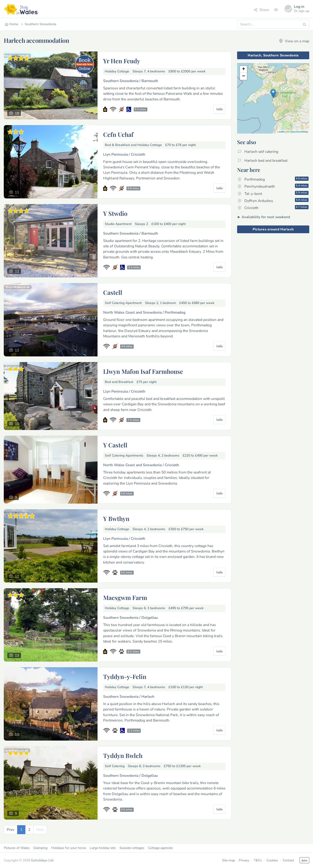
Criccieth (273, 208)
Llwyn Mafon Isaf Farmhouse (143, 371)
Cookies (272, 860)
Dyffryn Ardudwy (273, 201)
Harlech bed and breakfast (263, 160)
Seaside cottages (132, 848)
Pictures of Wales (17, 848)
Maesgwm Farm (125, 597)
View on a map (294, 41)
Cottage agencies (160, 848)
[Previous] (11, 830)
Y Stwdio (115, 213)
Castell (113, 292)
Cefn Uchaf (118, 134)
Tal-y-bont (273, 193)
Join (304, 860)
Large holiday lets (103, 848)
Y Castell (115, 445)
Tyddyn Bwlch (123, 755)
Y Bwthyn (116, 518)
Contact (288, 860)
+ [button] (244, 69)
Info (219, 109)
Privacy (244, 860)
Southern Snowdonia (38, 24)
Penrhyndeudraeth (273, 186)
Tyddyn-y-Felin (125, 676)
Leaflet (281, 132)
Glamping (40, 848)
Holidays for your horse (69, 848)
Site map (229, 860)
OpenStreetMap (299, 132)
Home (12, 24)
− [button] (244, 76)
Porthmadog (273, 179)
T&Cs (258, 860)
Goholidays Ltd (42, 860)
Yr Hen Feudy (122, 61)
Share (261, 10)
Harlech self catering (258, 152)
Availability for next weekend (266, 217)
